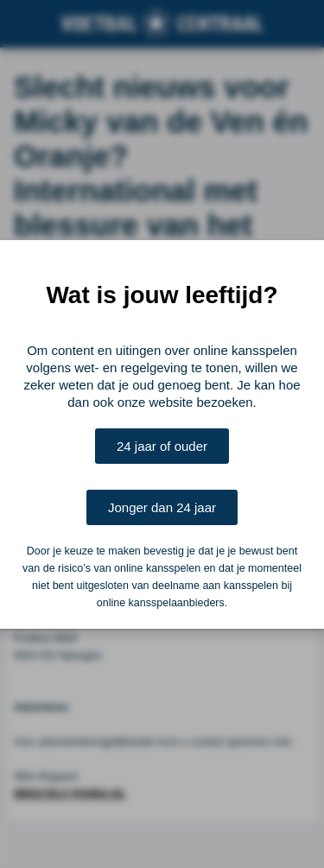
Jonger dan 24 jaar (162, 507)
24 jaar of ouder (162, 446)
